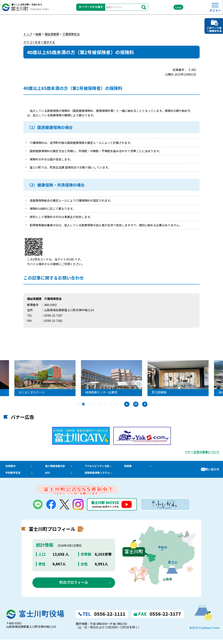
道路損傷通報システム (103, 476)
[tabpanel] (110, 378)
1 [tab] (78, 404)
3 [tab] (89, 404)
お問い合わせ (211, 471)
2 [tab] (84, 404)
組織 (38, 34)
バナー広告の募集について (202, 452)
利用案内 (9, 467)
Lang (169, 9)
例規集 (135, 467)
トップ (28, 34)
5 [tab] (100, 404)
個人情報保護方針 (57, 467)
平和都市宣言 (12, 476)
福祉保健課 (52, 34)
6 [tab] (105, 404)
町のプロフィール (74, 587)
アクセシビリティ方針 (102, 467)
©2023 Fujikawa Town (204, 632)
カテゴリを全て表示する (39, 42)
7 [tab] (111, 404)
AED (49, 476)
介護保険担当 (71, 34)
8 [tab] (116, 404)
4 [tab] (94, 404)
